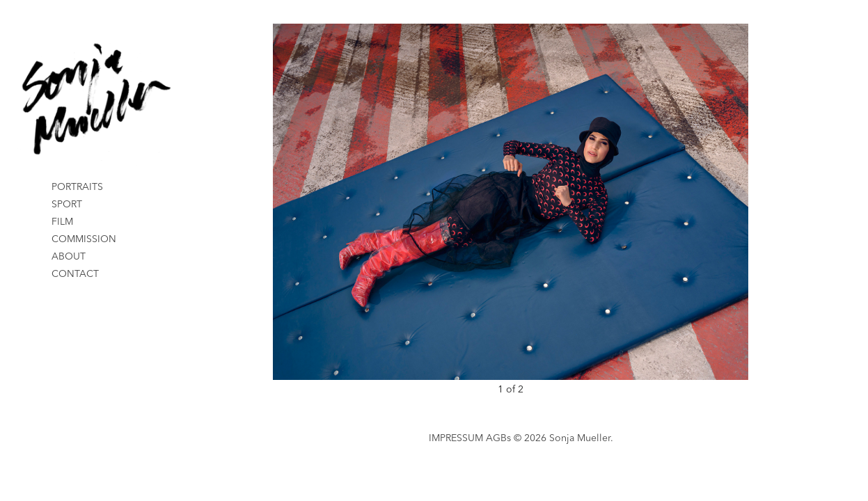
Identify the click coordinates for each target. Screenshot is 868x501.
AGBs (498, 438)
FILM (62, 222)
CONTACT (75, 274)
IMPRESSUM (456, 438)
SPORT (67, 205)
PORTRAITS (77, 187)
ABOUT (69, 257)
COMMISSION (84, 239)
